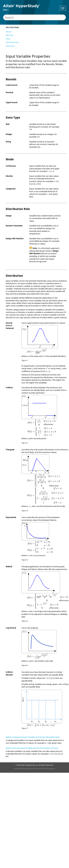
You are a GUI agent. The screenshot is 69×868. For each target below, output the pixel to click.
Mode (8, 39)
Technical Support (48, 769)
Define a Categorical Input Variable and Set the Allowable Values (33, 737)
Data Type (10, 35)
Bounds (9, 32)
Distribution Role (12, 42)
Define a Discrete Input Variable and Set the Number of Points (32, 748)
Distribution (10, 46)
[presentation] (37, 351)
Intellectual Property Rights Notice (27, 769)
